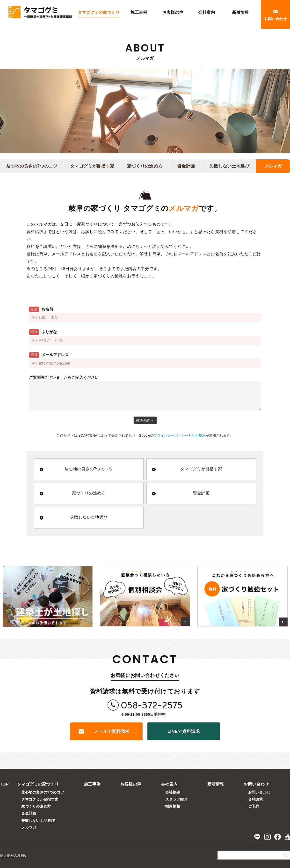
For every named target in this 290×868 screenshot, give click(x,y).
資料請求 (256, 799)
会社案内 (169, 784)
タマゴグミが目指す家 (92, 166)
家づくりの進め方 (145, 166)
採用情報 (173, 806)
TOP (4, 784)
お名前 (41, 309)
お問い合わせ (256, 784)
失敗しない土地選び (229, 166)
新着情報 (216, 784)
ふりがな (43, 332)
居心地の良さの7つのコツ (32, 166)
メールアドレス (49, 355)
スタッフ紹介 (176, 799)
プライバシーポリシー (171, 435)
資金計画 (186, 166)
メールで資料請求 (112, 731)
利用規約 (199, 435)
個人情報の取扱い (14, 855)
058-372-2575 (152, 705)
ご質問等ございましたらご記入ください (64, 378)
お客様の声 (131, 784)
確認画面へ (145, 420)
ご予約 (254, 806)
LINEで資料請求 (184, 731)
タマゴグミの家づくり (38, 784)
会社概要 (173, 792)
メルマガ (273, 166)
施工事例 (92, 784)
